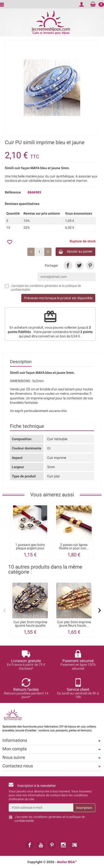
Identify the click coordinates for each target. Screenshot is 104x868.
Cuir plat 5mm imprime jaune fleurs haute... (74, 624)
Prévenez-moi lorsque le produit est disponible (58, 298)
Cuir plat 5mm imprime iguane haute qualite (30, 624)
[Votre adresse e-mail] (41, 807)
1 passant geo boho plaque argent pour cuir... (30, 548)
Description (21, 362)
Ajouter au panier (75, 251)
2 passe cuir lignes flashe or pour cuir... (74, 546)
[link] (68, 265)
